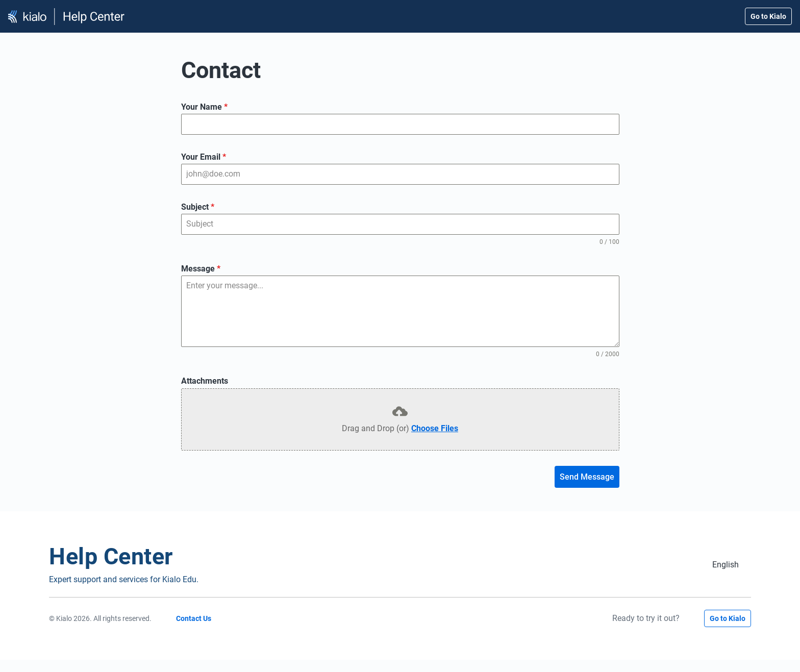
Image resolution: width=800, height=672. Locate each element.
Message (201, 269)
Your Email (204, 157)
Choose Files (435, 428)
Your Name (204, 107)
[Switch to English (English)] (726, 565)
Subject (198, 207)
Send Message (587, 477)
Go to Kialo (768, 16)
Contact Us (194, 618)
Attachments (205, 381)
